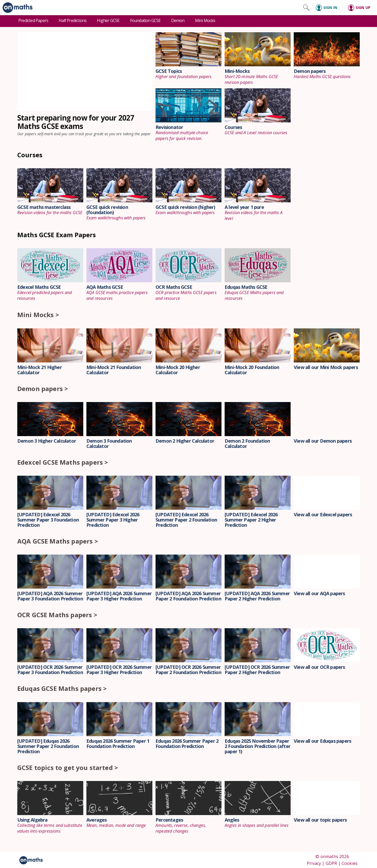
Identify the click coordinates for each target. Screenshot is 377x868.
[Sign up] (361, 8)
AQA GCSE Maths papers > (58, 541)
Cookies (350, 863)
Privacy (314, 863)
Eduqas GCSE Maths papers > (62, 688)
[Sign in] (329, 8)
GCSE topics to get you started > (68, 767)
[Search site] (306, 8)
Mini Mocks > (38, 315)
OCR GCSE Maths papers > (57, 615)
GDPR (331, 863)
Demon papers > (43, 389)
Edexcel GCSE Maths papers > (63, 462)
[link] (16, 8)
